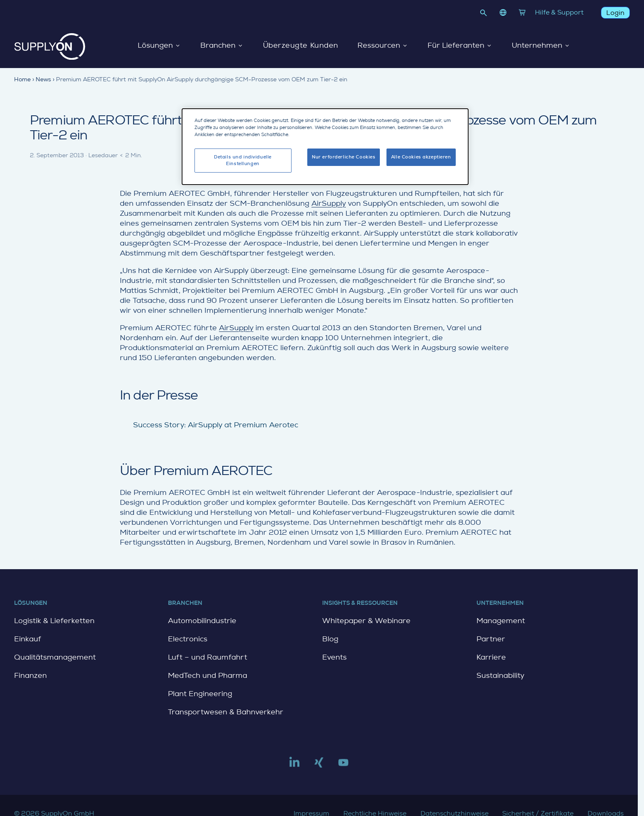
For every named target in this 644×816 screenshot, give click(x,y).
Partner (491, 639)
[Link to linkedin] (294, 766)
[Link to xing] (319, 766)
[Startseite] (50, 46)
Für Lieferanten (460, 46)
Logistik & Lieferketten (54, 621)
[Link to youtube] (343, 766)
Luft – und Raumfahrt (208, 657)
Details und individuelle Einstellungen (243, 160)
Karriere (491, 657)
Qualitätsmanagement (55, 657)
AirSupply (329, 203)
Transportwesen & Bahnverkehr (226, 712)
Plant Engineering (200, 694)
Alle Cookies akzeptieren (421, 156)
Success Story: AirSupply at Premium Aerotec (216, 425)
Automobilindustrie (202, 621)
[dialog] (325, 146)
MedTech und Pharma (208, 675)
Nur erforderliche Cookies (344, 156)
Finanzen (30, 675)
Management (501, 621)
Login (615, 13)
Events (334, 657)
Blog (330, 639)
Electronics (188, 639)
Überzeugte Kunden (300, 46)
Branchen (221, 46)
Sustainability (500, 675)
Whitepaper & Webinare (366, 621)
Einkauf (28, 639)
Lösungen (159, 46)
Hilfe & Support (559, 12)
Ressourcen (383, 46)
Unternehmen (541, 46)
